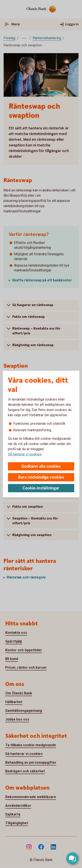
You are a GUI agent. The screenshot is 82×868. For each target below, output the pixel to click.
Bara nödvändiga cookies (41, 477)
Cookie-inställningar (41, 488)
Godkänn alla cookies (41, 466)
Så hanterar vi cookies (25, 454)
